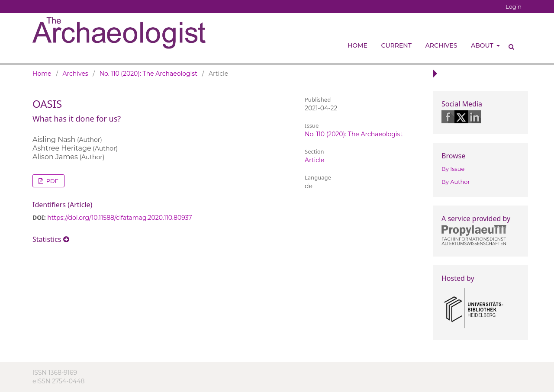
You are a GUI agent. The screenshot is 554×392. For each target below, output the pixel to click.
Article (314, 160)
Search (509, 43)
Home (358, 45)
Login (514, 6)
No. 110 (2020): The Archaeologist (148, 74)
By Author (456, 182)
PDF (52, 181)
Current (396, 45)
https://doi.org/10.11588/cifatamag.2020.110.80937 (119, 218)
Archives (441, 45)
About (483, 45)
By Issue (453, 169)
